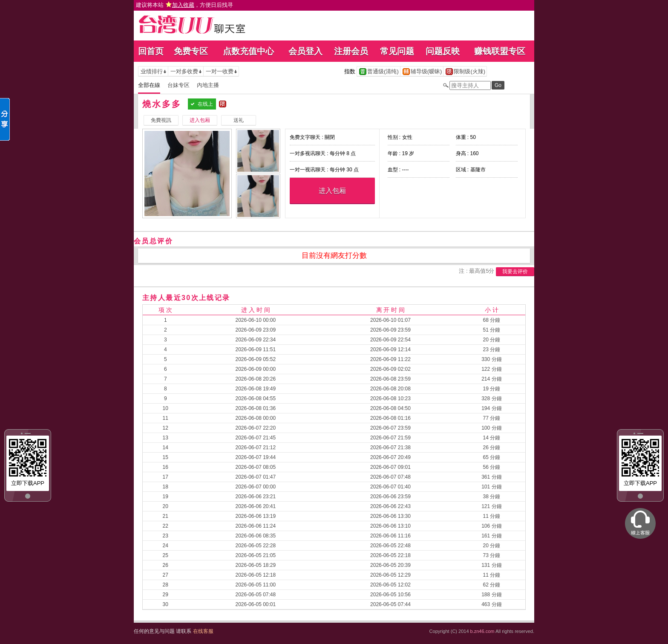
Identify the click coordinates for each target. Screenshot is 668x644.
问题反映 (443, 51)
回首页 (151, 51)
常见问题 (397, 51)
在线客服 (203, 631)
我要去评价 (515, 271)
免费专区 (191, 51)
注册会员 (351, 51)
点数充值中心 (248, 51)
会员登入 (305, 51)
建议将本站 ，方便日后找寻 (184, 5)
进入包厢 (332, 191)
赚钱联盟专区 (500, 51)
